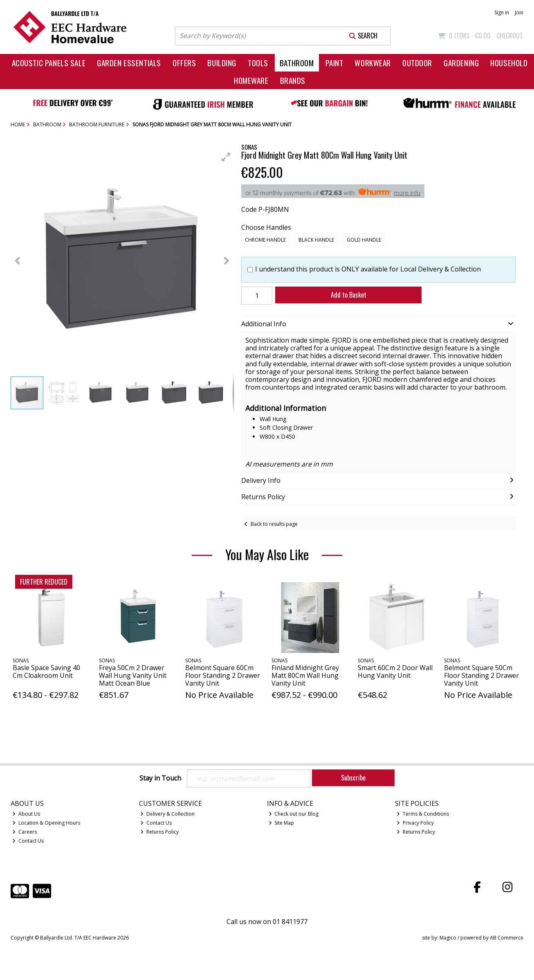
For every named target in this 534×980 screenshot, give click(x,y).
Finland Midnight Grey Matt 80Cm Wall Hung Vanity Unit (305, 675)
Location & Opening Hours (46, 823)
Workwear (373, 63)
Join (519, 12)
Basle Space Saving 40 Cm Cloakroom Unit (46, 672)
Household (509, 63)
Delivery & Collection (167, 814)
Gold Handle (364, 240)
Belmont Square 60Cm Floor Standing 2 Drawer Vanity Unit (223, 675)
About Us (26, 814)
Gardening (461, 63)
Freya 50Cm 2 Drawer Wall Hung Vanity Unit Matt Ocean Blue (133, 675)
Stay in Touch (160, 778)
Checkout (510, 36)
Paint (334, 63)
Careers (25, 832)
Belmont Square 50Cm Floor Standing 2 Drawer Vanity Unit (481, 675)
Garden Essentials (129, 63)
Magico (448, 938)
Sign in (502, 12)
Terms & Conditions (423, 814)
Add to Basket (349, 295)
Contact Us (28, 841)
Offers (184, 63)
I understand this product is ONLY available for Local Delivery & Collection (368, 269)
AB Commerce (507, 938)
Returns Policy (159, 832)
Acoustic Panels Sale (49, 63)
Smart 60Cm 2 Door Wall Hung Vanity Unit (395, 672)
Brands (293, 80)
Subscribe (353, 778)
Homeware (251, 80)
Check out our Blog (294, 814)
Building (222, 63)
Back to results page (274, 524)
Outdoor (417, 63)
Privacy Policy (415, 823)
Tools (258, 63)
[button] (226, 157)
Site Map (282, 823)
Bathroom (297, 63)
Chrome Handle (265, 240)
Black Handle (316, 240)
